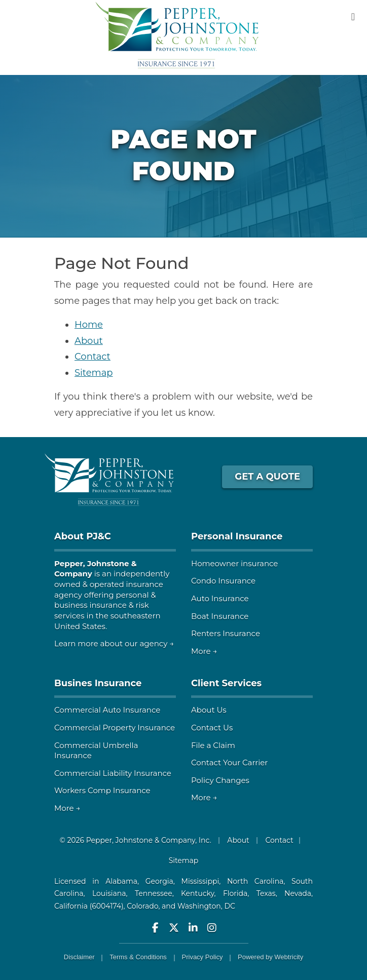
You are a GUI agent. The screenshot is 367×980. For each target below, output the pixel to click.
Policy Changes (220, 780)
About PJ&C (83, 536)
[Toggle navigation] (353, 17)
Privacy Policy (203, 957)
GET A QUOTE (267, 477)
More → (204, 651)
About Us (209, 710)
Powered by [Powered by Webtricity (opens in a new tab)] (270, 957)
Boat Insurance (220, 616)
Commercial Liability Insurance (113, 773)
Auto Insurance (220, 598)
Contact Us (212, 728)
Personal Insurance (237, 536)
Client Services (226, 683)
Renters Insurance (226, 633)
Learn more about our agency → (114, 643)
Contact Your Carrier (229, 762)
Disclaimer (79, 957)
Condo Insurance (223, 581)
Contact (93, 357)
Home (89, 325)
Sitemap (94, 373)
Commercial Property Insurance (115, 728)
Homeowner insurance (234, 563)
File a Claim (213, 745)
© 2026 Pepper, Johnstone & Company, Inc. (135, 840)
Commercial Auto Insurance (107, 710)
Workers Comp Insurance (102, 790)
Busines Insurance (98, 683)
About (89, 341)
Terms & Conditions (138, 957)
